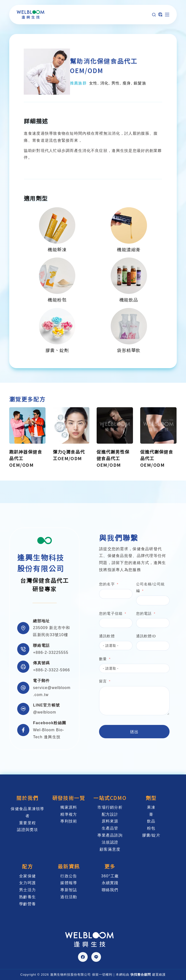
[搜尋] (154, 15)
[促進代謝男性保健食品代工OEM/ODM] (115, 425)
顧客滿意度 (110, 849)
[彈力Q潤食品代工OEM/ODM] (71, 425)
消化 (105, 83)
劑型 (151, 798)
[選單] (167, 15)
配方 (27, 866)
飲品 (151, 821)
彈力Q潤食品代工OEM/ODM (69, 455)
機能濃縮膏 (129, 249)
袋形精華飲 (129, 350)
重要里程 (27, 823)
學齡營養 (27, 904)
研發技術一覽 (69, 798)
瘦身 (127, 83)
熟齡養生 (27, 897)
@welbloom (44, 712)
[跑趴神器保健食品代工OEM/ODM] (27, 425)
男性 (116, 83)
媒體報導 (69, 883)
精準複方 (69, 814)
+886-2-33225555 (51, 652)
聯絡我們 (110, 890)
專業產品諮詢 (110, 835)
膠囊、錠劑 (57, 350)
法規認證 (110, 842)
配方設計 (110, 814)
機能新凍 (57, 249)
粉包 (151, 828)
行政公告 (69, 876)
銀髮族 (140, 83)
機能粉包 (57, 299)
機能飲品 (129, 299)
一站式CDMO (110, 798)
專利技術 (69, 821)
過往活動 (69, 897)
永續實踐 (110, 883)
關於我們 (27, 798)
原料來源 (110, 821)
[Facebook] (83, 957)
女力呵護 (27, 883)
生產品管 (110, 828)
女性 (93, 83)
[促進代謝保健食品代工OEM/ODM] (158, 425)
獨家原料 (69, 807)
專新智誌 (69, 890)
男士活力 (27, 890)
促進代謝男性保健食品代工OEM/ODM (113, 458)
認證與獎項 (27, 830)
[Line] (96, 957)
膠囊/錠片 (151, 835)
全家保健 (27, 876)
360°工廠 (110, 876)
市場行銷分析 (110, 807)
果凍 (151, 807)
